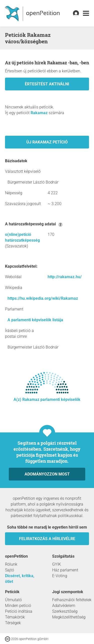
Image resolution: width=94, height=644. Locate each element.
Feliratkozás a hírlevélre (47, 539)
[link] (86, 13)
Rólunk (11, 564)
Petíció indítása (19, 611)
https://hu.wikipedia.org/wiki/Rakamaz (43, 298)
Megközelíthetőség (69, 617)
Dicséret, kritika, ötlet (20, 579)
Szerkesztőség (65, 611)
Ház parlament (65, 570)
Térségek (13, 623)
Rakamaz (39, 113)
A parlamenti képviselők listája (35, 320)
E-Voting (60, 576)
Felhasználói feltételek (72, 600)
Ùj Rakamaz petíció (47, 142)
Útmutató (13, 600)
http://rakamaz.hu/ (65, 277)
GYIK (57, 564)
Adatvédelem (64, 606)
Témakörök (15, 617)
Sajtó (10, 570)
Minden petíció (18, 606)
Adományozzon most (47, 474)
